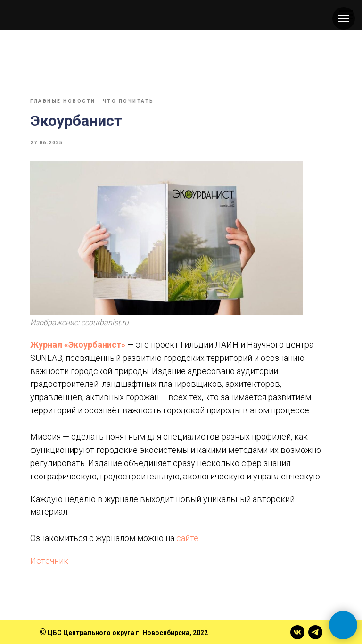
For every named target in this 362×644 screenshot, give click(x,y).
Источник (49, 561)
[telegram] (315, 632)
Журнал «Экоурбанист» (78, 345)
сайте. (188, 538)
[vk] (297, 632)
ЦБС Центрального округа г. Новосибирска (119, 633)
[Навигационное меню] (344, 18)
